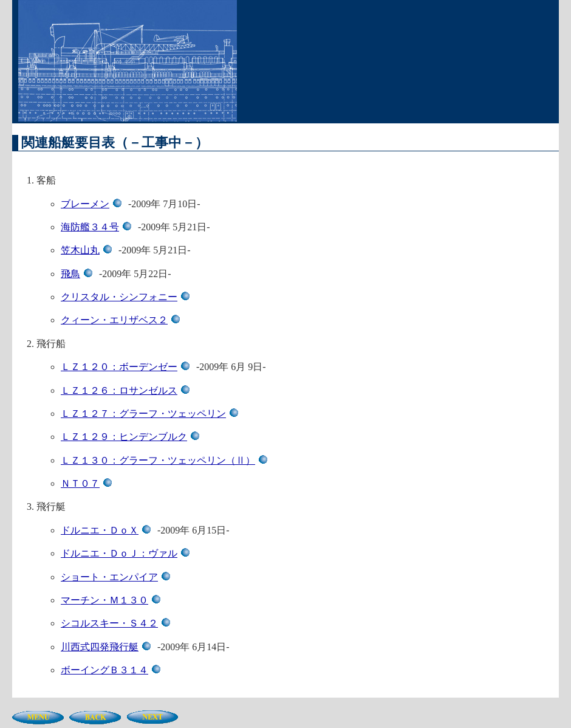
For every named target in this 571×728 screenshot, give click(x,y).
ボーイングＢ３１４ (113, 670)
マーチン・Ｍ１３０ (113, 600)
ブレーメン (93, 204)
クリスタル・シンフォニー (127, 297)
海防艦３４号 (98, 227)
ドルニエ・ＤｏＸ (108, 530)
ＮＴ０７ (88, 483)
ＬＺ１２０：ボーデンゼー (127, 367)
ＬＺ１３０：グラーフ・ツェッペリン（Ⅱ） (166, 460)
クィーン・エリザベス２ (122, 320)
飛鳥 (79, 274)
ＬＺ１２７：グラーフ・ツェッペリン (152, 414)
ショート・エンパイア (118, 577)
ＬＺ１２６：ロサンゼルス (127, 390)
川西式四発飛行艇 (108, 647)
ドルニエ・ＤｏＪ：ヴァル (127, 553)
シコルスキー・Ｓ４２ (118, 623)
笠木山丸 (88, 250)
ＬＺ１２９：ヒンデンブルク (132, 437)
